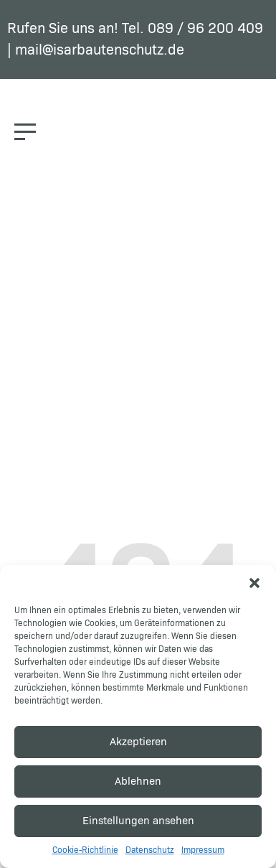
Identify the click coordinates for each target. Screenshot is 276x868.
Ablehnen (138, 781)
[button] (254, 583)
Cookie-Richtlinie (85, 851)
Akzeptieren (138, 742)
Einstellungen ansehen (138, 821)
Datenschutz (150, 851)
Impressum (203, 851)
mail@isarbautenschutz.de (100, 50)
